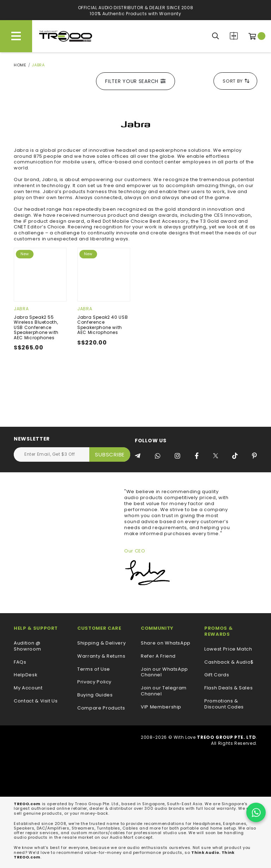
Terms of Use (94, 669)
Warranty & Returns (101, 656)
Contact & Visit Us (36, 701)
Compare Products (234, 36)
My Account (28, 688)
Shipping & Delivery (101, 643)
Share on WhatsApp (166, 643)
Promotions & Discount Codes (224, 704)
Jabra (21, 309)
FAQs (20, 662)
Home (20, 65)
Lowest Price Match (228, 649)
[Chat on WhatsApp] (256, 812)
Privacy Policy (94, 682)
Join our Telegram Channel (164, 691)
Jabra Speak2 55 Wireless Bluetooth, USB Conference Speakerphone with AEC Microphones (36, 327)
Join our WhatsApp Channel (164, 672)
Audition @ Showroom (27, 646)
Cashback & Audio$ (229, 662)
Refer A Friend (158, 656)
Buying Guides (95, 695)
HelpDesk (26, 675)
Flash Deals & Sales (228, 688)
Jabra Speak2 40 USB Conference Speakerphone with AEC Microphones (103, 325)
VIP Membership (161, 707)
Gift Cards (217, 675)
